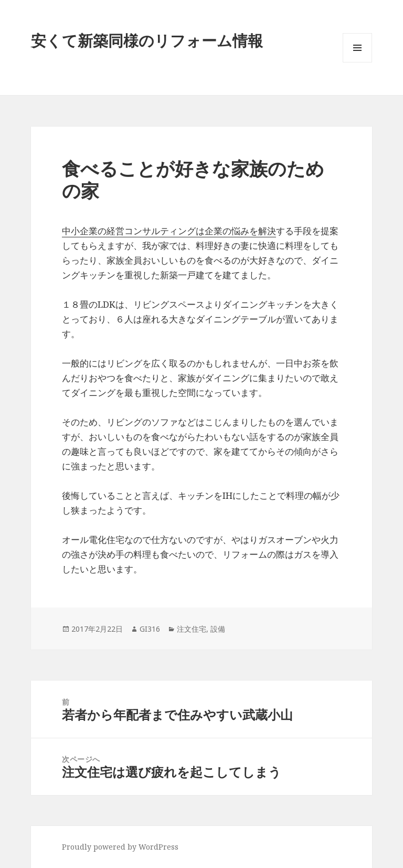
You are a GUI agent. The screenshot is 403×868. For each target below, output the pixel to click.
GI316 (150, 629)
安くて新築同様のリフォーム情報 (147, 40)
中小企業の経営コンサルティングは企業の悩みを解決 (169, 231)
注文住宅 (192, 629)
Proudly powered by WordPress (120, 847)
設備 (218, 629)
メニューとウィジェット (357, 62)
